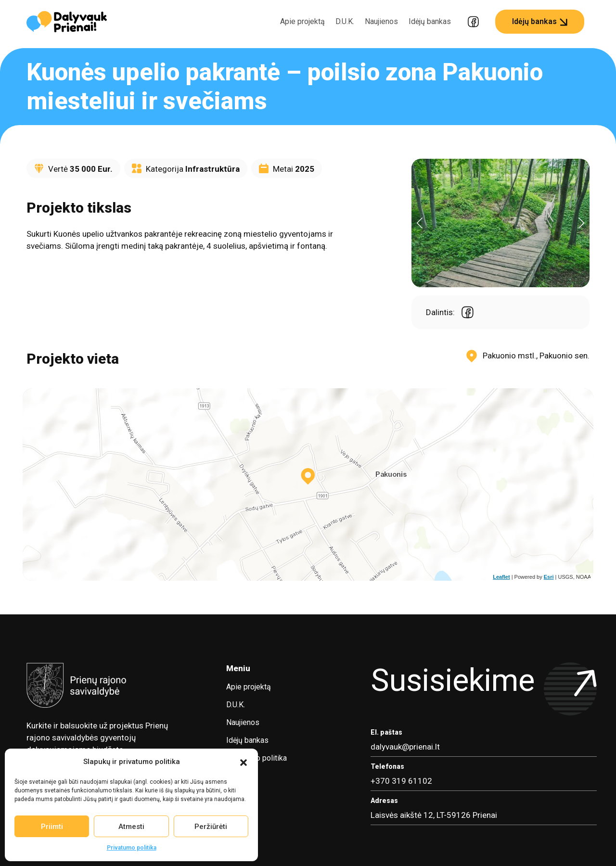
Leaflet (501, 577)
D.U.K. (345, 21)
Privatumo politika (132, 848)
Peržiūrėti (211, 827)
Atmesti (131, 827)
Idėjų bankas (430, 21)
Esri (549, 577)
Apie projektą (302, 21)
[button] (244, 762)
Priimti (52, 827)
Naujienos (381, 21)
